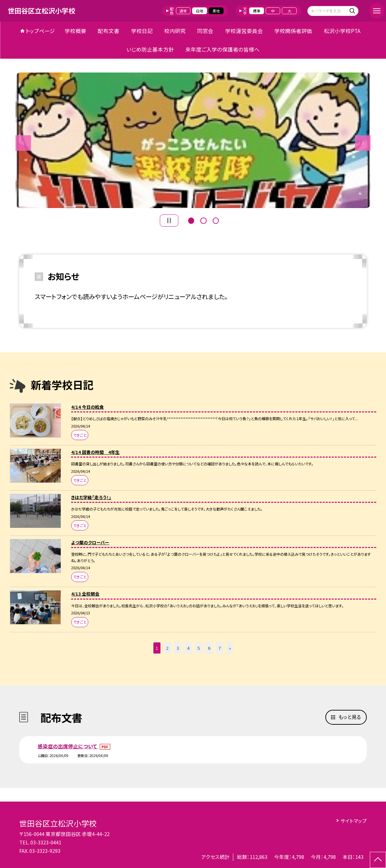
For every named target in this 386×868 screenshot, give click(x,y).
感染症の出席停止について (68, 746)
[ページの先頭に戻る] (378, 860)
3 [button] (216, 220)
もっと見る (350, 717)
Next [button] (363, 143)
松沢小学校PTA (342, 31)
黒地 (216, 11)
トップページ (40, 31)
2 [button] (203, 220)
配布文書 (109, 31)
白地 (200, 11)
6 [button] (209, 648)
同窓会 (205, 31)
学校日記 (142, 31)
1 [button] (191, 220)
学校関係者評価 (293, 31)
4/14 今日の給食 (87, 407)
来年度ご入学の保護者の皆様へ (222, 49)
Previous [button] (23, 143)
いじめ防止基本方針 (150, 49)
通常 (183, 11)
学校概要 (76, 31)
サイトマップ (354, 821)
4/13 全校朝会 (85, 594)
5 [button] (199, 648)
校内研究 (175, 31)
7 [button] (220, 648)
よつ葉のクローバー (90, 542)
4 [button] (188, 648)
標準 (257, 11)
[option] (193, 140)
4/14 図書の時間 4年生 (95, 452)
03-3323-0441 (46, 842)
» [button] (230, 648)
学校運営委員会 (244, 31)
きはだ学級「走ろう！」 (91, 497)
